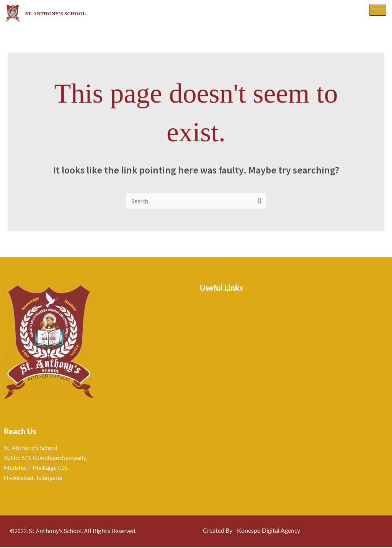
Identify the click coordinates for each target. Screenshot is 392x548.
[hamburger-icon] (378, 10)
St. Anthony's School (69, 13)
